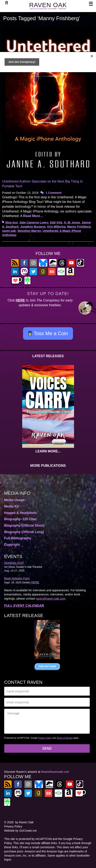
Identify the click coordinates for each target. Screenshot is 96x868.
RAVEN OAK (48, 5)
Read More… (33, 216)
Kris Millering (57, 227)
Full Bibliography (18, 538)
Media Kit (12, 506)
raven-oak (9, 231)
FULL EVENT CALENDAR (24, 606)
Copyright (12, 545)
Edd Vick (56, 222)
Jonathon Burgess (33, 227)
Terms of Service (65, 738)
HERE (20, 300)
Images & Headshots (20, 513)
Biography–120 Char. (21, 519)
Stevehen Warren (29, 231)
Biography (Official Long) (24, 532)
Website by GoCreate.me (20, 831)
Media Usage (14, 500)
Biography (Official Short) (24, 525)
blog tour (12, 222)
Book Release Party (17, 578)
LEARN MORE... (48, 451)
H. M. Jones (72, 222)
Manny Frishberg (79, 227)
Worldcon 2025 (14, 563)
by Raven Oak (24, 822)
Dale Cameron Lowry (34, 222)
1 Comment (53, 193)
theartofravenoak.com (55, 772)
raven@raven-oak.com (51, 599)
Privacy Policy (45, 738)
